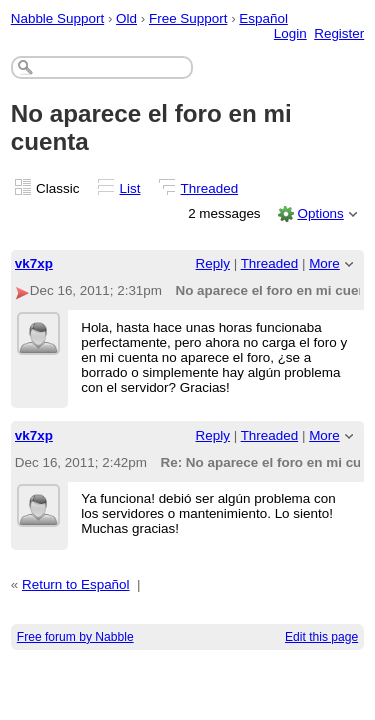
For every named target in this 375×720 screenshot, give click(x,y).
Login (290, 33)
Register (339, 33)
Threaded (210, 188)
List (130, 188)
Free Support (188, 18)
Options (320, 213)
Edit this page (321, 637)
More (324, 263)
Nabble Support (57, 18)
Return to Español (76, 584)
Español (263, 18)
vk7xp (34, 263)
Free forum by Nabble (75, 637)
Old (126, 18)
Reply (213, 263)
